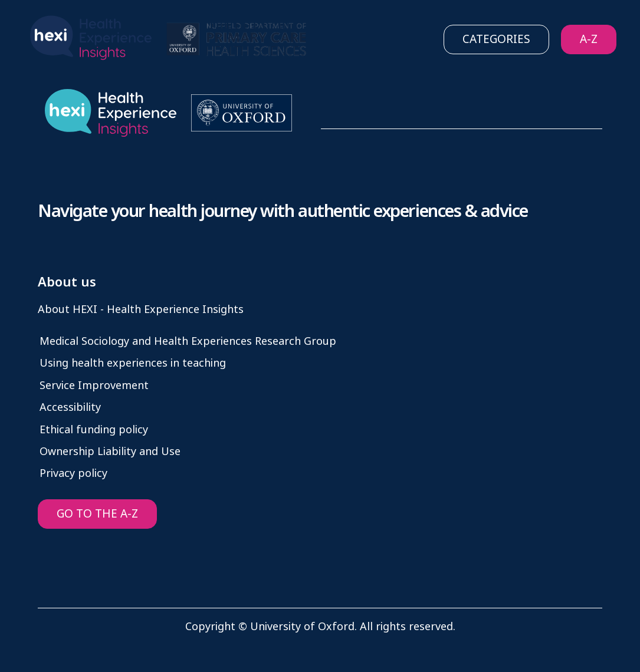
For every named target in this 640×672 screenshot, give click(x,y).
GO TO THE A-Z (97, 514)
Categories (496, 39)
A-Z (589, 39)
